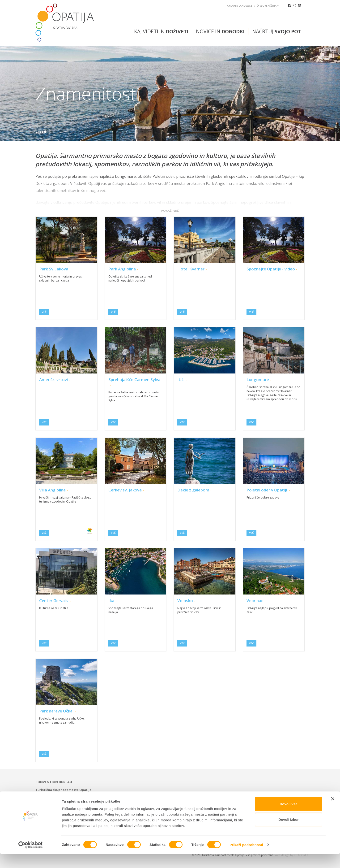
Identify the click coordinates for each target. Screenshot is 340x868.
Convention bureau (54, 782)
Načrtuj (277, 31)
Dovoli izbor (289, 833)
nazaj (41, 132)
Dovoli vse (288, 818)
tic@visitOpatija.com (195, 794)
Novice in (220, 31)
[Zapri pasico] (333, 813)
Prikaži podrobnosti (246, 859)
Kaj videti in (161, 31)
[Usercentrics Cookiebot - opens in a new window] (31, 859)
